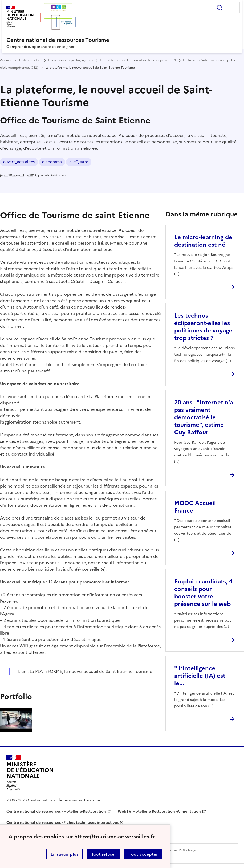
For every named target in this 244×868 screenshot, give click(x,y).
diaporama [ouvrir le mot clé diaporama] (52, 162)
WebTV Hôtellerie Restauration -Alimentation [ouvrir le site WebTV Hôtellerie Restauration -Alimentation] (159, 811)
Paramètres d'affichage (178, 850)
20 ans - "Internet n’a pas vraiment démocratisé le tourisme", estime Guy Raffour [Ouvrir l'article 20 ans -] (204, 417)
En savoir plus (64, 854)
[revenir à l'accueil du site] (122, 40)
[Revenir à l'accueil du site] (30, 773)
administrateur (56, 175)
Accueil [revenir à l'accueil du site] (6, 60)
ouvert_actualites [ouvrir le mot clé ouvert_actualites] (19, 162)
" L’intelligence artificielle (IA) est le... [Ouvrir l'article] (200, 676)
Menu (234, 7)
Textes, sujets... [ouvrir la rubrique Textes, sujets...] (30, 60)
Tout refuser (103, 854)
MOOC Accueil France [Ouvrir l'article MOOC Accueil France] (195, 507)
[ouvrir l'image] (16, 730)
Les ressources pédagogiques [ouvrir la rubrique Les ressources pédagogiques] (70, 60)
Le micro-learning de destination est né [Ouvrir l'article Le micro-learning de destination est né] (203, 241)
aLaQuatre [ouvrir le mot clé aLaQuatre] (79, 162)
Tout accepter (143, 854)
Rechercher (219, 7)
